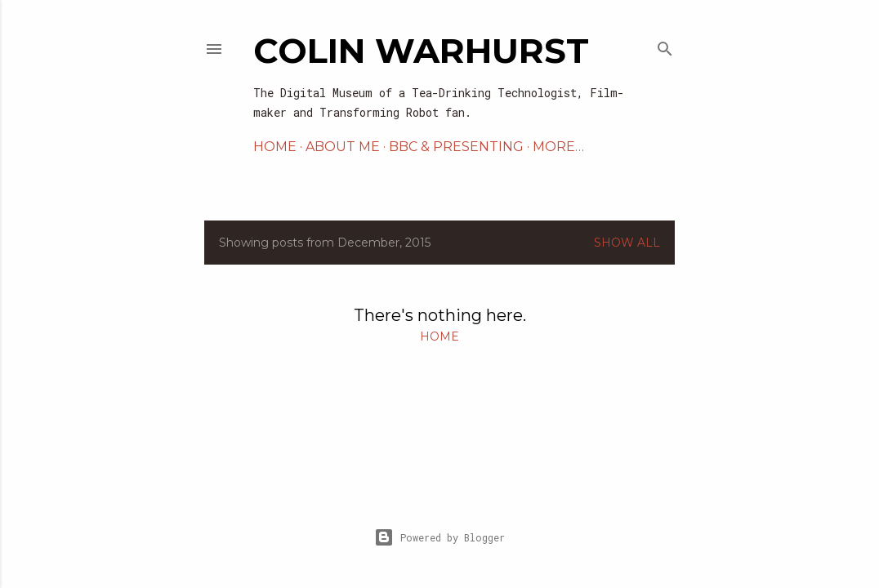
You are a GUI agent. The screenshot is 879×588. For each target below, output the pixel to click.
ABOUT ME (343, 147)
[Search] (665, 45)
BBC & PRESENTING (456, 147)
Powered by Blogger (439, 537)
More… (558, 147)
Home (275, 147)
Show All (627, 243)
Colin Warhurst (421, 51)
